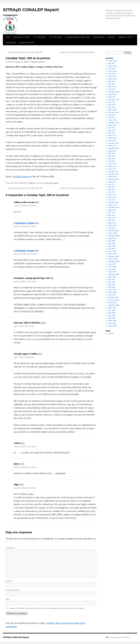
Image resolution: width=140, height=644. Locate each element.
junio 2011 (112, 187)
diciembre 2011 (113, 171)
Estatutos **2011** (126, 37)
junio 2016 (112, 97)
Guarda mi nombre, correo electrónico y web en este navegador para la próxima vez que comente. (47, 608)
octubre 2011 (112, 177)
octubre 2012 (112, 146)
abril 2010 (111, 220)
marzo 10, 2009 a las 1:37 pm (25, 467)
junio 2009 (112, 243)
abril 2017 (111, 84)
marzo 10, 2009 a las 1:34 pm (25, 447)
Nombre (9, 581)
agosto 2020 (112, 76)
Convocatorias (99, 37)
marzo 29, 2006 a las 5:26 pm (25, 282)
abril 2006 (111, 318)
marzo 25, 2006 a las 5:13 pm (25, 226)
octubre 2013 (112, 120)
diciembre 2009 (113, 231)
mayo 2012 (112, 159)
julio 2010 (111, 213)
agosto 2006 (112, 308)
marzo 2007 (112, 290)
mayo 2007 (112, 285)
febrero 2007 (112, 292)
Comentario (11, 548)
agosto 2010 (112, 210)
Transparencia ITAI (26, 42)
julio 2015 (111, 102)
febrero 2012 (112, 166)
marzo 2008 (112, 267)
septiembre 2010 (114, 207)
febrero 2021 (112, 71)
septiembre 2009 (114, 236)
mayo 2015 (112, 105)
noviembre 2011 (114, 174)
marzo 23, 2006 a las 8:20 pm (25, 206)
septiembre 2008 (114, 261)
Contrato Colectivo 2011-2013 (77, 37)
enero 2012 (112, 169)
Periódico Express (21, 176)
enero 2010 (112, 228)
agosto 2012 (112, 151)
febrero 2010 (112, 225)
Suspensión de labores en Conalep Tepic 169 (24, 52)
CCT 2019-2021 (56, 37)
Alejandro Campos (38, 62)
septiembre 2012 (114, 148)
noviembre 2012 (114, 143)
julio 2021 (111, 69)
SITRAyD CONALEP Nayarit (31, 10)
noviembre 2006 (114, 300)
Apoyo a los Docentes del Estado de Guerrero (79, 52)
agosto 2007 (112, 277)
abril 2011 (111, 192)
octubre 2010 (112, 205)
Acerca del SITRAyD (22, 37)
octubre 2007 (112, 272)
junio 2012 (112, 156)
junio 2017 (112, 81)
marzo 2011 (112, 195)
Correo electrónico (13, 590)
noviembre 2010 (114, 202)
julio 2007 (111, 279)
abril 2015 (111, 107)
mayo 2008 (112, 264)
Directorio (111, 37)
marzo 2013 (112, 135)
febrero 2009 (112, 254)
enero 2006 (112, 323)
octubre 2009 (112, 233)
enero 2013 (112, 141)
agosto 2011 (112, 182)
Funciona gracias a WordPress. (119, 637)
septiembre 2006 (114, 305)
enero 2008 (112, 269)
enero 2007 (112, 295)
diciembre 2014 (113, 112)
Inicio (8, 37)
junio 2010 (112, 215)
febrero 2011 (112, 197)
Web (7, 599)
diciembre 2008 (113, 256)
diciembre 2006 (113, 297)
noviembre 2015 (114, 99)
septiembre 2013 (114, 123)
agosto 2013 (112, 125)
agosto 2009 (112, 238)
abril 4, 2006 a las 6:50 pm (24, 357)
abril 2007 (111, 287)
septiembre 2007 (114, 274)
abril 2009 (111, 249)
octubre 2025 (112, 61)
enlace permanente (51, 183)
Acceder (111, 333)
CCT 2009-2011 (40, 37)
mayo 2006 (112, 315)
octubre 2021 (112, 66)
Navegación (11, 42)
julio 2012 (111, 153)
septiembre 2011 (114, 179)
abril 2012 (111, 161)
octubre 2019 (112, 79)
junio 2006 (112, 313)
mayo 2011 (112, 189)
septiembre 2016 (114, 92)
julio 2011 (111, 184)
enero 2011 (112, 200)
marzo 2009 (112, 251)
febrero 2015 (112, 110)
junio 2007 (112, 282)
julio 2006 (111, 310)
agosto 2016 (112, 94)
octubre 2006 (112, 303)
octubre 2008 (112, 259)
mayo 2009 (112, 246)
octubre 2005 (112, 326)
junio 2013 (112, 128)
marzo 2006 (112, 321)
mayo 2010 (112, 218)
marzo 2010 (112, 223)
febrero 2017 (112, 87)
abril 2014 (111, 117)
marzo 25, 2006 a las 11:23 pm (25, 254)
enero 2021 (112, 74)
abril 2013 (111, 133)
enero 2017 (112, 89)
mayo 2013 (112, 130)
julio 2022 (111, 63)
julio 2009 (111, 241)
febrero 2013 (112, 138)
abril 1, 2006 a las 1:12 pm (24, 326)
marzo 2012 (112, 164)
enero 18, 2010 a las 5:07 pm (25, 488)
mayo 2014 (112, 115)
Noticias (32, 183)
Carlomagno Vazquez (24, 223)
